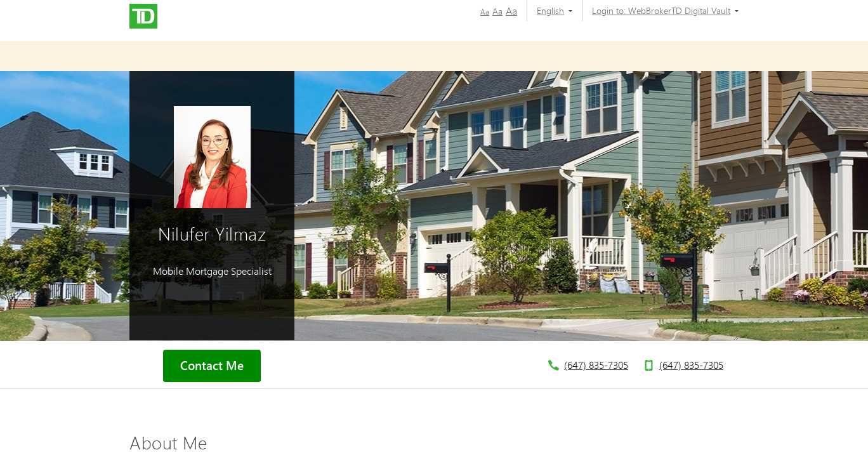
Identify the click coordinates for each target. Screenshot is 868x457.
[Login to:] (661, 10)
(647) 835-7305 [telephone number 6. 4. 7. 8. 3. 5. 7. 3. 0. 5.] (596, 365)
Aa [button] (485, 12)
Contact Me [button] (212, 366)
